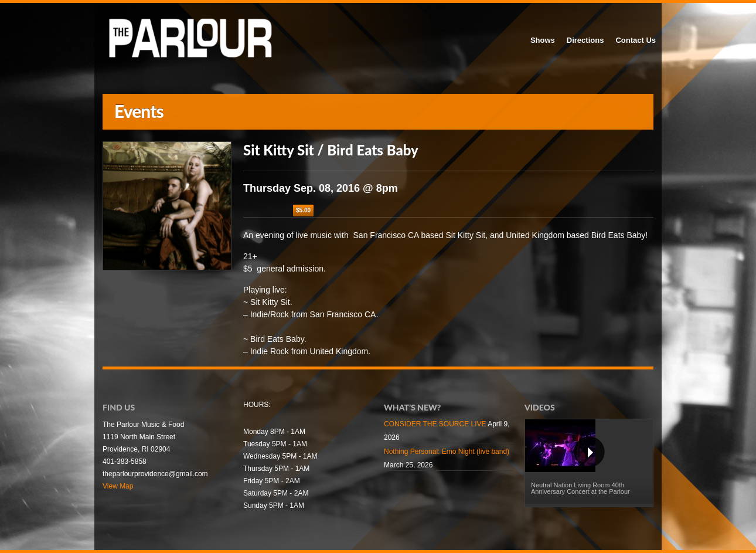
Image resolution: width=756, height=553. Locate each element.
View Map (118, 486)
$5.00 (303, 210)
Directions (585, 40)
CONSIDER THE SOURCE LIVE (435, 424)
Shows (543, 40)
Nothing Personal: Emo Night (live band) (447, 452)
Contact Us (636, 40)
